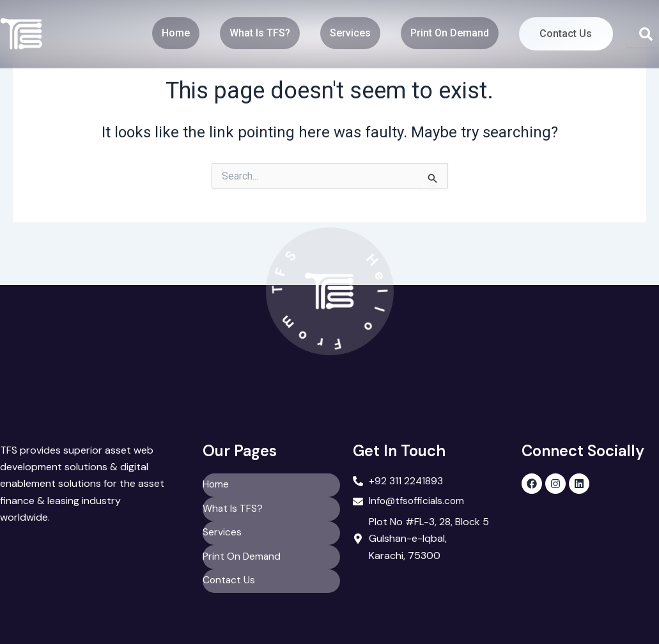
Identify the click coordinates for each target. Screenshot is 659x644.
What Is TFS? (250, 32)
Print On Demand (440, 32)
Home (166, 32)
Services (341, 32)
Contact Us (561, 34)
